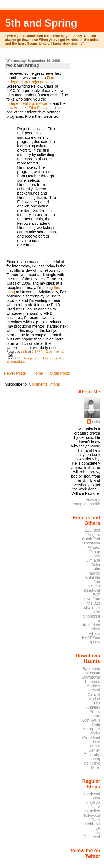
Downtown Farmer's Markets (91, 682)
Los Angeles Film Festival (28, 108)
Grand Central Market (94, 694)
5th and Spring (41, 23)
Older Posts (60, 373)
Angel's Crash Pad (91, 537)
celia (96, 422)
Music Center (94, 748)
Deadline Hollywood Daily (91, 815)
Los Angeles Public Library (93, 709)
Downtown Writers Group (91, 547)
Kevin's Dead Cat (92, 588)
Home (38, 373)
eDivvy (94, 556)
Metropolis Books (91, 731)
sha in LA (92, 608)
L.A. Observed (92, 835)
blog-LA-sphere (93, 805)
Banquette (91, 669)
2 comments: (55, 351)
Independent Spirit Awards (29, 103)
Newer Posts (15, 373)
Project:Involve (42, 82)
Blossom (93, 673)
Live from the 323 (92, 601)
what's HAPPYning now (91, 638)
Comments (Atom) (44, 384)
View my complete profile (87, 502)
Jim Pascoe (94, 571)
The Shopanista (92, 616)
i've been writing (22, 65)
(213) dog (92, 530)
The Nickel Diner (91, 765)
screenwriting (16, 361)
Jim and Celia (93, 562)
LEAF (95, 595)
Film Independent (29, 358)
